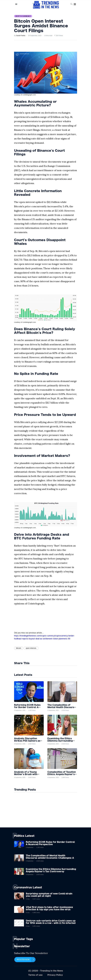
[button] (75, 4)
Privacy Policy (55, 975)
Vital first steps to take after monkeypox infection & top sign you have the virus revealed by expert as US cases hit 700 (49, 909)
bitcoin (19, 648)
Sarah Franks (21, 36)
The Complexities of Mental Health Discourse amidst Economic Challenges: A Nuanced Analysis (50, 858)
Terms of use (35, 975)
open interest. (31, 648)
